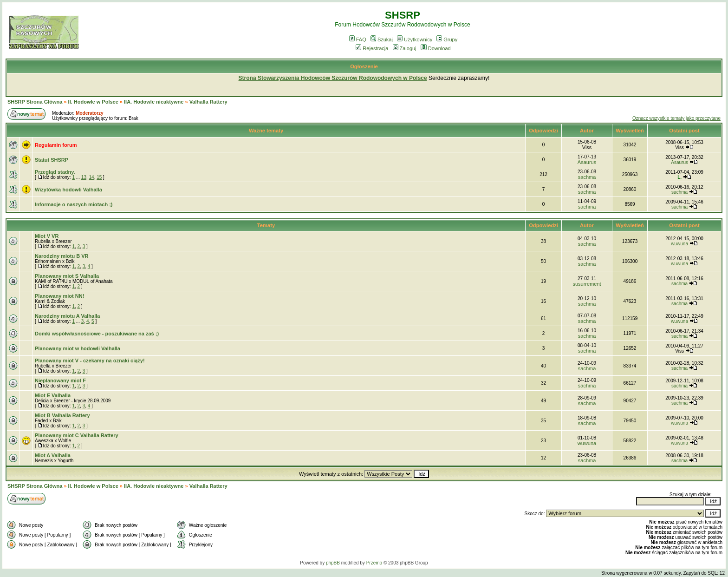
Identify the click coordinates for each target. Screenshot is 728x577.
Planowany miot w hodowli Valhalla (78, 348)
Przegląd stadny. (55, 172)
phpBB (333, 563)
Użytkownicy (415, 39)
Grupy (447, 39)
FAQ (358, 39)
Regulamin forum (56, 145)
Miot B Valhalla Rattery (62, 415)
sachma (587, 177)
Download (436, 48)
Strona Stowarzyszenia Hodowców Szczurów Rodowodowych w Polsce (333, 78)
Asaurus (587, 162)
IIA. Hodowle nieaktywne (154, 102)
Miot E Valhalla (53, 395)
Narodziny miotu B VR (62, 256)
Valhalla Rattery (208, 102)
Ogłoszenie (364, 66)
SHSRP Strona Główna (35, 102)
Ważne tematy (266, 131)
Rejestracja (372, 48)
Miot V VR (47, 236)
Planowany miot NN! (59, 296)
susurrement (587, 284)
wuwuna (679, 244)
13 (84, 177)
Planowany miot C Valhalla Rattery (77, 435)
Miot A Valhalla (53, 455)
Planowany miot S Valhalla (67, 276)
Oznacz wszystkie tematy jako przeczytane (676, 118)
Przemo (374, 563)
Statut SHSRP (52, 160)
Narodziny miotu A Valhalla (67, 316)
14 (92, 177)
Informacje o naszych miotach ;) (74, 204)
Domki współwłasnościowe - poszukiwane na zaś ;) (97, 334)
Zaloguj (405, 48)
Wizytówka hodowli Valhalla (68, 190)
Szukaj (382, 39)
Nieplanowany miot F (60, 380)
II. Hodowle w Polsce (93, 102)
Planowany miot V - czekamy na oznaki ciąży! (90, 361)
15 (99, 177)
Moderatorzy (89, 113)
